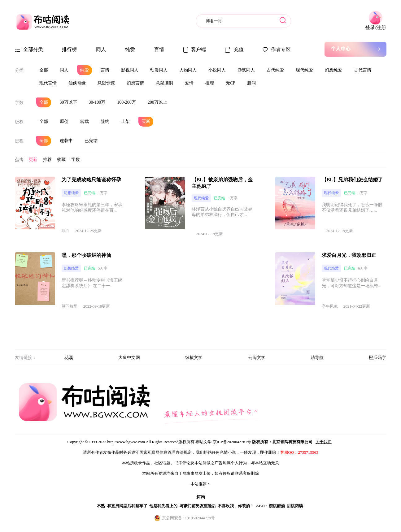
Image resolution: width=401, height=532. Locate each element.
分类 (19, 70)
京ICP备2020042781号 (232, 442)
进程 (19, 141)
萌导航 (317, 358)
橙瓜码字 (377, 358)
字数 (19, 103)
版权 (19, 122)
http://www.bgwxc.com (126, 442)
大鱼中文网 (129, 358)
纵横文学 (194, 358)
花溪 (69, 358)
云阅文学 (257, 358)
